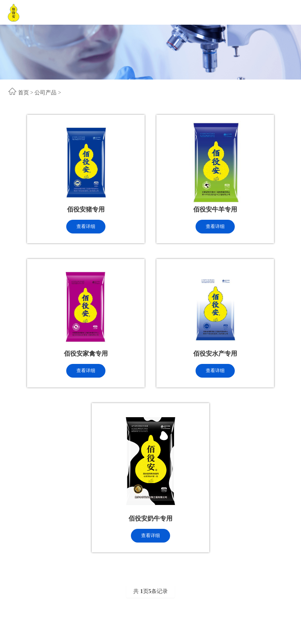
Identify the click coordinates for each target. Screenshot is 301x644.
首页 (24, 93)
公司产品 (45, 93)
